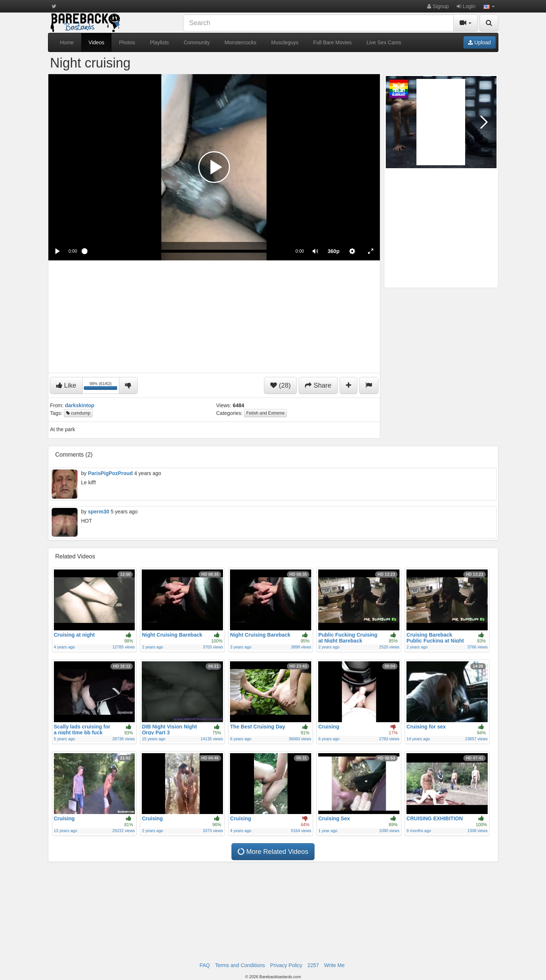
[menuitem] (334, 251)
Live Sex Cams (384, 42)
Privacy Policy (286, 965)
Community (197, 42)
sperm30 (99, 512)
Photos (127, 42)
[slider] (186, 251)
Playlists (159, 42)
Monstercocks (240, 42)
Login (466, 6)
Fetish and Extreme (265, 413)
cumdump (78, 413)
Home (67, 42)
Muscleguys (285, 42)
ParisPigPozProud (110, 473)
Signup (438, 6)
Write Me (334, 965)
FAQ (205, 965)
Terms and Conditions (240, 965)
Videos (97, 42)
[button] (489, 6)
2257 (313, 965)
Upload (479, 42)
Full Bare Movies (332, 42)
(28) (280, 385)
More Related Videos (273, 852)
